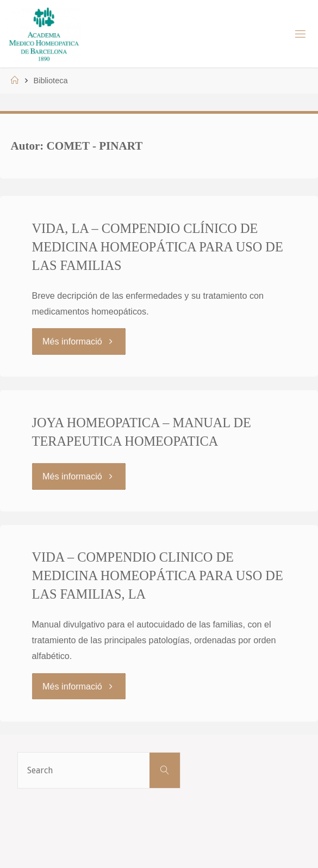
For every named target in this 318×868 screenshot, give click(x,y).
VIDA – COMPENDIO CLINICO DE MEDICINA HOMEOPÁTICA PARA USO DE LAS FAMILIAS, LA (158, 575)
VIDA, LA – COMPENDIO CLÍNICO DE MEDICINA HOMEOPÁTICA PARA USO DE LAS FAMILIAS (158, 247)
